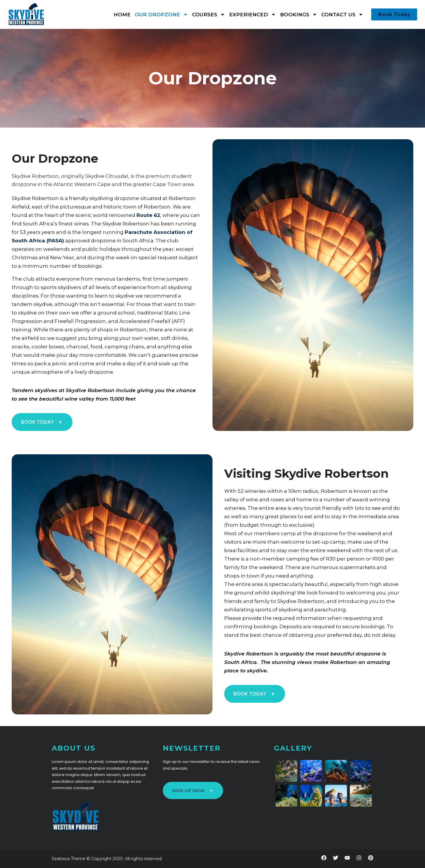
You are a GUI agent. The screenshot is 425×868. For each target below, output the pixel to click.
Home (122, 15)
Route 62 (148, 215)
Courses (209, 14)
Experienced (253, 14)
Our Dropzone (161, 14)
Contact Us (342, 14)
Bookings (299, 14)
